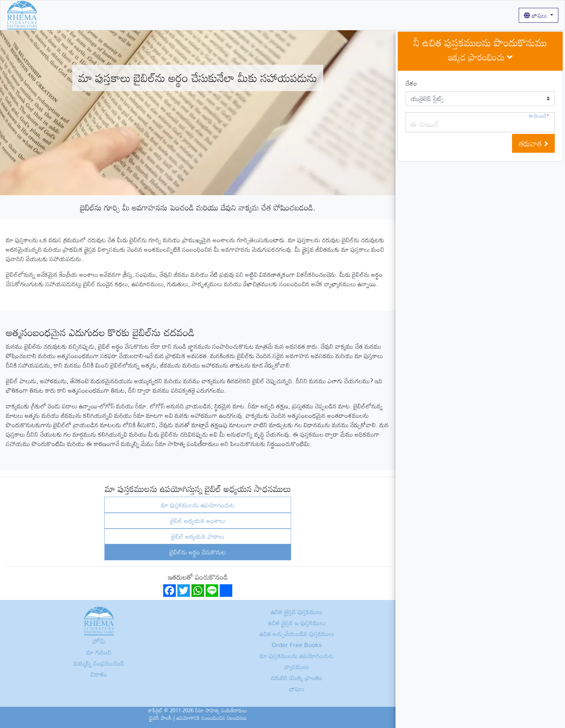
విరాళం (99, 674)
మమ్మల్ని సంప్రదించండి (99, 663)
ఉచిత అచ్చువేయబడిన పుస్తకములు (297, 634)
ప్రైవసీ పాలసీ (160, 718)
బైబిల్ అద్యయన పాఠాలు (198, 536)
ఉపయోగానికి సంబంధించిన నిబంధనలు (211, 718)
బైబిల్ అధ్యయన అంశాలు (198, 521)
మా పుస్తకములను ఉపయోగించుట (190, 15)
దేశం (411, 83)
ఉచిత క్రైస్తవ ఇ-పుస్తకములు (297, 623)
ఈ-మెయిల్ (539, 116)
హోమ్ (50, 15)
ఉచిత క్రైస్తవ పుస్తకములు (89, 15)
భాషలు (536, 15)
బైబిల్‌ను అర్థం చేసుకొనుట (198, 552)
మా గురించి (134, 15)
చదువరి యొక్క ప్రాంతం (297, 678)
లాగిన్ (270, 15)
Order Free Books (297, 645)
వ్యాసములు (245, 15)
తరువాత (533, 143)
